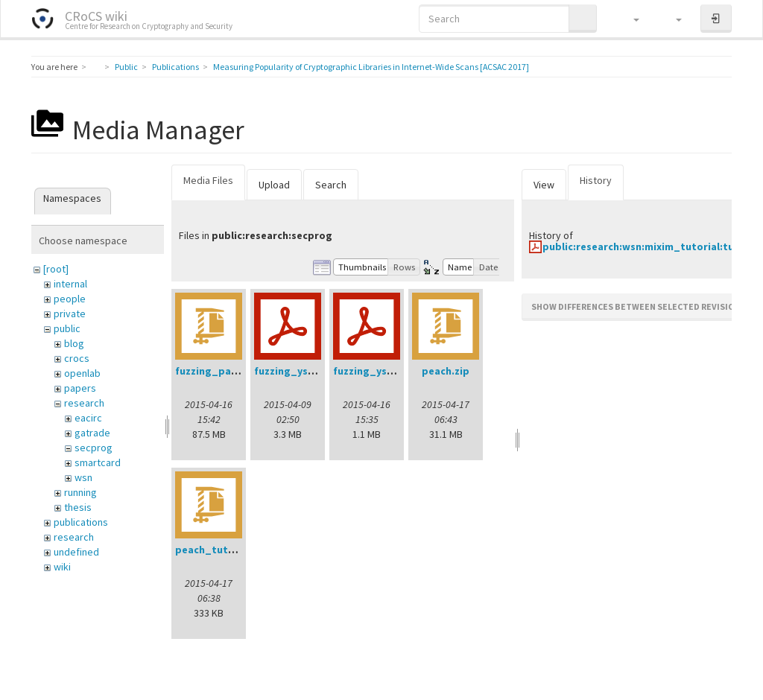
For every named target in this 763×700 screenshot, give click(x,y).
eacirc (88, 418)
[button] (629, 19)
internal (70, 284)
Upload (274, 185)
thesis (78, 507)
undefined (76, 552)
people (70, 299)
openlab (82, 373)
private (70, 314)
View (544, 185)
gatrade (92, 433)
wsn (83, 477)
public (67, 328)
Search (331, 185)
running (80, 492)
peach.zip (446, 371)
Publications (175, 67)
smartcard (98, 462)
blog (74, 343)
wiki (62, 567)
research (84, 403)
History (596, 180)
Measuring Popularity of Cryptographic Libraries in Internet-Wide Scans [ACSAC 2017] (371, 67)
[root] (56, 269)
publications (81, 522)
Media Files (208, 180)
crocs (77, 358)
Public (126, 67)
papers (80, 388)
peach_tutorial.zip (222, 550)
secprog (94, 448)
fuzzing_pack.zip (218, 371)
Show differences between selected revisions (639, 306)
